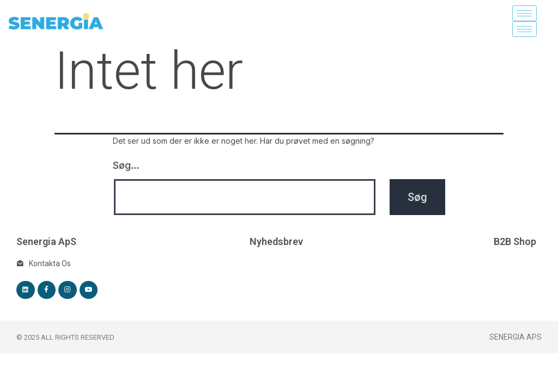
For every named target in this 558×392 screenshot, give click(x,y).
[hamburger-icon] (524, 13)
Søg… (126, 165)
